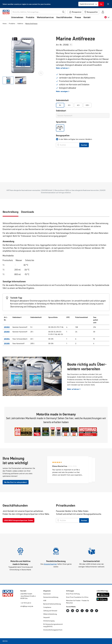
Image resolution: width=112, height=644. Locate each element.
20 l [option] (69, 105)
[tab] (8, 80)
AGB (45, 601)
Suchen (84, 145)
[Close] (108, 4)
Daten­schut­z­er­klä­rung (51, 597)
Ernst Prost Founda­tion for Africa (77, 597)
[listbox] (83, 105)
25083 (7, 332)
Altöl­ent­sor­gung (49, 621)
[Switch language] (88, 4)
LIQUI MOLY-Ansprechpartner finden (18, 520)
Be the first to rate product (16, 482)
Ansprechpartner (50, 564)
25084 (7, 339)
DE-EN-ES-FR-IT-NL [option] (60, 128)
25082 (7, 327)
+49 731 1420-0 (26, 603)
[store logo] (9, 15)
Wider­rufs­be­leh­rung (50, 614)
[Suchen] (42, 12)
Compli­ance (47, 607)
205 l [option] (87, 105)
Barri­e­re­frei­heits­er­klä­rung (52, 604)
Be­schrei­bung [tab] (10, 212)
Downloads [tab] (28, 212)
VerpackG (47, 617)
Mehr (63, 68)
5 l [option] (60, 105)
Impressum (47, 594)
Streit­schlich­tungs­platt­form (53, 630)
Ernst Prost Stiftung (73, 594)
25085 (7, 343)
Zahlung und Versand (50, 611)
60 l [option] (78, 105)
